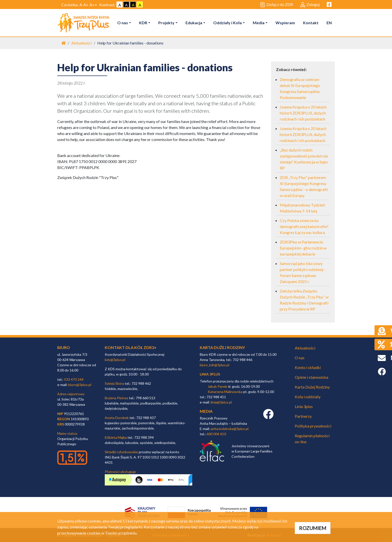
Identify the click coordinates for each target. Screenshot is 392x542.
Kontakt (311, 23)
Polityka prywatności (313, 426)
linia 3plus (210, 374)
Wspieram (285, 23)
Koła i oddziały (308, 397)
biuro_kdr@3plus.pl (214, 365)
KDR (143, 23)
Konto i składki (308, 367)
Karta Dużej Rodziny (312, 387)
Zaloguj (310, 5)
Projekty (166, 23)
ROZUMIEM (313, 528)
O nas (123, 23)
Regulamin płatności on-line (312, 439)
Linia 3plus (304, 406)
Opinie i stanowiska (311, 377)
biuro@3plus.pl (80, 385)
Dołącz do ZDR (277, 5)
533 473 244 (74, 379)
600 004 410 (216, 434)
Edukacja (194, 23)
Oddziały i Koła (227, 23)
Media (259, 23)
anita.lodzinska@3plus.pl (230, 429)
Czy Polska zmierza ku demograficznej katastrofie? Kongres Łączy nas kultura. (304, 226)
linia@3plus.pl (221, 402)
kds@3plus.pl (115, 360)
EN (329, 23)
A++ (93, 5)
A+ (86, 5)
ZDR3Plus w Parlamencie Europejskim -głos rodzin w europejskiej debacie (303, 248)
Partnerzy (303, 416)
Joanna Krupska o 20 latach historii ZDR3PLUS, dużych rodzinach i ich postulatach (303, 113)
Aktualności (81, 43)
